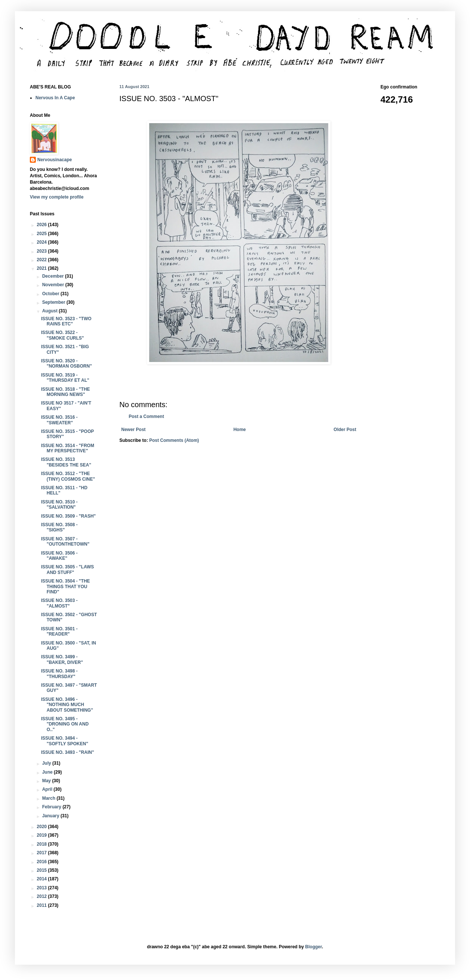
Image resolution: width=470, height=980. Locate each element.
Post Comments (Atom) (174, 440)
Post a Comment (146, 416)
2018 (43, 844)
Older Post (345, 430)
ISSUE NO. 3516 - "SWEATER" (59, 420)
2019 (43, 835)
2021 (43, 268)
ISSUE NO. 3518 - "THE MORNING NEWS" (65, 392)
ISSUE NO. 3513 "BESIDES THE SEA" (66, 462)
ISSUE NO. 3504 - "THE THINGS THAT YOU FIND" (65, 586)
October (51, 294)
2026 (43, 225)
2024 (43, 242)
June (48, 772)
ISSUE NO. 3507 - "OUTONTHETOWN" (65, 542)
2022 (43, 260)
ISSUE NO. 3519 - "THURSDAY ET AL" (65, 378)
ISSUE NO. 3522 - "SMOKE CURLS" (62, 335)
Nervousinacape (55, 160)
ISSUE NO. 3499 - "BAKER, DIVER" (62, 659)
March (49, 798)
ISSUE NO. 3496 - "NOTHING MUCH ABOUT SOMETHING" (67, 705)
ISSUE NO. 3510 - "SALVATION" (59, 505)
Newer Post (133, 430)
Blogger (314, 947)
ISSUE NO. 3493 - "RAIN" (68, 752)
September (54, 302)
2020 (43, 827)
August (51, 311)
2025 (43, 234)
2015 (43, 870)
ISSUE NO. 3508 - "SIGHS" (59, 527)
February (52, 807)
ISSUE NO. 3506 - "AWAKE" (59, 556)
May (47, 781)
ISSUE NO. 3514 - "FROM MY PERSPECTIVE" (68, 448)
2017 (43, 853)
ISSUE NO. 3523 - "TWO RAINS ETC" (66, 321)
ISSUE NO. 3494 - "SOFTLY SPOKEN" (65, 741)
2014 (43, 879)
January (51, 816)
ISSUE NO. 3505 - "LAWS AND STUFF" (68, 569)
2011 (43, 905)
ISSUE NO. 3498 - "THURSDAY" (59, 674)
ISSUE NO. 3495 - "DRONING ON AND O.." (65, 724)
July (47, 763)
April (48, 789)
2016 (43, 862)
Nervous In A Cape (55, 98)
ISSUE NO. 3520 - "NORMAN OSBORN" (66, 363)
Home (240, 430)
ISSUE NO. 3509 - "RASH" (68, 516)
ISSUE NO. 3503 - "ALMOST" (59, 603)
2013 (43, 888)
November (54, 285)
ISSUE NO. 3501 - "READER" (59, 631)
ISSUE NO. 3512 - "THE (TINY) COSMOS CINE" (68, 476)
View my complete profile (57, 197)
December (54, 276)
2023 (43, 251)
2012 (43, 896)
